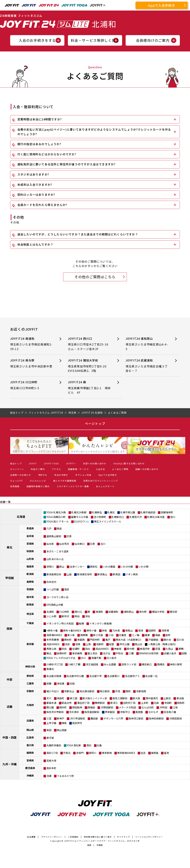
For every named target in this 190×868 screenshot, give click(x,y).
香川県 (30, 745)
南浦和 (99, 612)
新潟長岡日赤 (54, 574)
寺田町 (168, 703)
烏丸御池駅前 (87, 691)
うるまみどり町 (65, 776)
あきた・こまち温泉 (58, 551)
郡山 (62, 567)
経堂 (112, 644)
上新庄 (167, 698)
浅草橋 (165, 630)
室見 (166, 753)
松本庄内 (51, 582)
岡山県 (30, 730)
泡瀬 (49, 776)
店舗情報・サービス (78, 469)
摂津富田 (110, 712)
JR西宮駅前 (176, 718)
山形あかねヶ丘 (55, 559)
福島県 (30, 566)
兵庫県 (30, 721)
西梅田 (91, 707)
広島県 (30, 737)
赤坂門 (80, 753)
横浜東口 (147, 664)
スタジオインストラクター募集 (73, 486)
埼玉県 (30, 614)
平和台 (119, 653)
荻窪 (158, 649)
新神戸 (61, 718)
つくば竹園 (53, 589)
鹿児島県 (30, 768)
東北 (9, 547)
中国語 (100, 845)
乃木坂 (116, 630)
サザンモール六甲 (113, 718)
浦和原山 (129, 612)
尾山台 (139, 644)
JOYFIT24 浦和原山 (147, 344)
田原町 (152, 630)
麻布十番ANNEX (72, 630)
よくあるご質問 (120, 469)
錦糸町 (68, 640)
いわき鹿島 (109, 567)
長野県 (30, 582)
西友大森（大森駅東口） (129, 640)
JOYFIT (33, 463)
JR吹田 (163, 707)
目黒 (78, 644)
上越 (69, 574)
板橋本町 (62, 653)
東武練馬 (77, 653)
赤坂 (104, 630)
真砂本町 (51, 768)
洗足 (67, 644)
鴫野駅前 (100, 703)
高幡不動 (96, 658)
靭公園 (50, 707)
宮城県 (30, 544)
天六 (49, 698)
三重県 (30, 683)
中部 (9, 679)
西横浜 (161, 664)
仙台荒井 (64, 544)
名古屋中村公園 (75, 676)
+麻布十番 (52, 630)
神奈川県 (30, 666)
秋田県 (30, 551)
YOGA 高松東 (74, 745)
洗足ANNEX (53, 644)
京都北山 (69, 691)
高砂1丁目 (52, 753)
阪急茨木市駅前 (55, 712)
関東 (9, 629)
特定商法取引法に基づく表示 (98, 837)
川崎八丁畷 (74, 664)
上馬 (88, 644)
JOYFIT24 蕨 (89, 387)
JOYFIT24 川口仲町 (32, 385)
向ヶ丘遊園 (110, 664)
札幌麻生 (97, 512)
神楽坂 (118, 649)
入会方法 (100, 469)
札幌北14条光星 (156, 517)
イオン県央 (132, 574)
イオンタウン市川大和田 (60, 623)
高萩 (67, 589)
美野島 (155, 753)
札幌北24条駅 (79, 512)
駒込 (49, 653)
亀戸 (108, 640)
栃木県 (30, 597)
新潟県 (30, 574)
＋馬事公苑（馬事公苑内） (163, 644)
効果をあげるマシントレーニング (101, 481)
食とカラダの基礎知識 (65, 481)
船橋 (81, 623)
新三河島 (98, 635)
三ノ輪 (136, 635)
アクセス (56, 469)
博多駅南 (107, 753)
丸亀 (99, 745)
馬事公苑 (51, 649)
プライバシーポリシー (52, 837)
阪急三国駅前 (120, 698)
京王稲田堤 (92, 664)
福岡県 (30, 753)
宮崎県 (30, 760)
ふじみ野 (51, 616)
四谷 (64, 649)
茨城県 (30, 589)
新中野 (131, 649)
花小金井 (112, 658)
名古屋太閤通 (54, 676)
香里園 (139, 712)
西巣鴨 (84, 635)
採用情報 (15, 486)
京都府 (30, 691)
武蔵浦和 (113, 612)
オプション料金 (83, 475)
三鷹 (131, 653)
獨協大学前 (158, 612)
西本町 (63, 707)
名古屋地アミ (132, 676)
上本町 (145, 703)
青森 (59, 528)
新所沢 (65, 616)
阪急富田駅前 (92, 712)
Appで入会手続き (162, 5)
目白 (88, 649)
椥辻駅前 (105, 691)
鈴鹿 (49, 683)
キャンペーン (17, 469)
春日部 (174, 612)
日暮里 (123, 635)
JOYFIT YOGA (51, 463)
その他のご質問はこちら (95, 277)
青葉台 (50, 669)
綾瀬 (147, 635)
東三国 (74, 698)
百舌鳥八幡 (170, 712)
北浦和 (50, 612)
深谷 (88, 616)
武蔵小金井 (170, 653)
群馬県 (30, 604)
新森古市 (67, 703)
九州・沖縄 (9, 764)
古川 (103, 544)
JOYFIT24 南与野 (32, 363)
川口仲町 (64, 612)
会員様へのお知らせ (21, 475)
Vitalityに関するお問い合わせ (129, 463)
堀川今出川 (53, 691)
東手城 (50, 738)
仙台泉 (50, 544)
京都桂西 (141, 691)
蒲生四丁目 (83, 703)
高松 (89, 745)
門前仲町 (95, 640)
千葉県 (30, 623)
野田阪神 (77, 707)
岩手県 (30, 536)
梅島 (158, 635)
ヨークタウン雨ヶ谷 (57, 597)
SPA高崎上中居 (55, 605)
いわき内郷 (127, 567)
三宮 (49, 718)
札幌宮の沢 (136, 517)
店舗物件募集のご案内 (38, 486)
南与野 (143, 612)
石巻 (92, 544)
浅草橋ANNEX (54, 635)
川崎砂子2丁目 (55, 664)
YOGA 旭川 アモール (58, 521)
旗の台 (167, 640)
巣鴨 (181, 649)
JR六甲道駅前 (77, 718)
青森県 (30, 528)
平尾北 (67, 753)
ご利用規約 (73, 837)
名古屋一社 (151, 676)
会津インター (77, 567)
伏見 (118, 691)
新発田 (116, 574)
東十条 (71, 635)
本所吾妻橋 (53, 640)
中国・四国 (9, 737)
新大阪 (136, 698)
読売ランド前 (129, 664)
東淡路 (180, 698)
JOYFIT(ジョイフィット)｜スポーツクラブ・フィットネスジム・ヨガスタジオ (102, 841)
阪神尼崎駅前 (156, 718)
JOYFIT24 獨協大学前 (89, 366)
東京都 (30, 644)
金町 (168, 635)
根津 (141, 630)
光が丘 (107, 653)
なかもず (153, 712)
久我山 (169, 649)
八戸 (49, 528)
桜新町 (100, 644)
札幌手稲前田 (148, 512)
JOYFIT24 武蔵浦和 (147, 366)
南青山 (129, 630)
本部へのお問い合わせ (95, 463)
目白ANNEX (102, 649)
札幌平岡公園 (128, 512)
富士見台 (92, 653)
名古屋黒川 (113, 676)
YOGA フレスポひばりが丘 (61, 658)
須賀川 (50, 567)
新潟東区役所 (85, 574)
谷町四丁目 (129, 703)
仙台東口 (80, 544)
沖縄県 (30, 775)
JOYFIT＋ (71, 463)
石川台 (180, 640)
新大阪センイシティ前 (95, 698)
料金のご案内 (38, 469)
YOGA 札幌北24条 (56, 512)
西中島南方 (152, 698)
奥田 (49, 730)
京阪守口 (125, 712)
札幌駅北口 (118, 517)
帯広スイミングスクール (108, 521)
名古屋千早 (96, 676)
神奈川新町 (176, 664)
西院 (128, 691)
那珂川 (93, 753)
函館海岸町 (167, 512)
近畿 (9, 706)
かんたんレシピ (38, 481)
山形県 (30, 559)
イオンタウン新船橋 (101, 623)
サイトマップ (123, 837)
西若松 (94, 567)
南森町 (61, 698)
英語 (89, 845)
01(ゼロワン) (81, 521)
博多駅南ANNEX (126, 753)
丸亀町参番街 (54, 745)
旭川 (173, 517)
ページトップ (95, 423)
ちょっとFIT (16, 481)
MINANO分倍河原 (149, 653)
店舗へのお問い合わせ (147, 469)
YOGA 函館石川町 (56, 517)
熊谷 (77, 616)
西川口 (78, 612)
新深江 (114, 703)
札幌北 (111, 512)
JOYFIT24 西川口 (90, 344)
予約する (43, 475)
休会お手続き (61, 475)
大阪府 (30, 705)
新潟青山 (102, 574)
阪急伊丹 (77, 723)
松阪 (72, 683)
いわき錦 (144, 567)
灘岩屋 (94, 718)
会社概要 (31, 837)
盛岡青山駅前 (54, 536)
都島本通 (51, 703)
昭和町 (181, 703)
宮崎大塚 (51, 761)
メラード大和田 (127, 707)
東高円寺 (145, 649)
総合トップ (16, 463)
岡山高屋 (62, 730)
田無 (184, 653)
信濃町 (76, 649)
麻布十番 (92, 630)
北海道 (21, 517)
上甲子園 (51, 723)
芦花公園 (125, 644)
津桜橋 (61, 683)
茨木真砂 (74, 712)
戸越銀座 (153, 640)
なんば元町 (148, 707)
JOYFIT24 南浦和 (32, 344)
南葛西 (81, 640)
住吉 (143, 753)
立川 (83, 658)
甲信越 (9, 578)
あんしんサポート (105, 486)
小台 (111, 635)
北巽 (156, 703)
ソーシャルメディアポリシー (149, 837)
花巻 (69, 536)
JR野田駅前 (107, 707)
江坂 (175, 707)
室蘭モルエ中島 (80, 517)
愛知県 (30, 676)
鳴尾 (64, 723)
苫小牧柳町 (100, 517)
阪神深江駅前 (136, 718)
